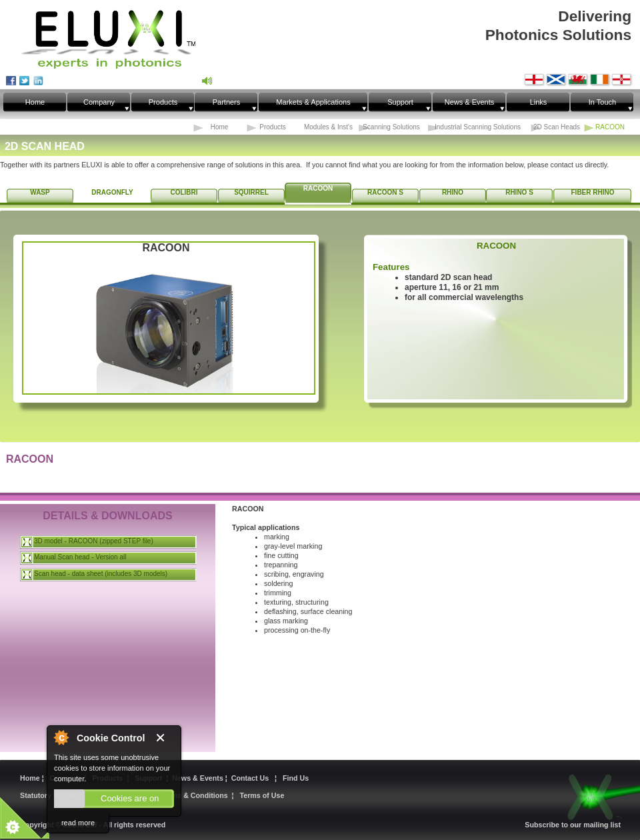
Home (31, 778)
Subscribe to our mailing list (573, 825)
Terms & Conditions (194, 795)
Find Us (296, 778)
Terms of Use (262, 795)
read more (78, 823)
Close (165, 738)
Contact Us (252, 778)
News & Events (199, 778)
